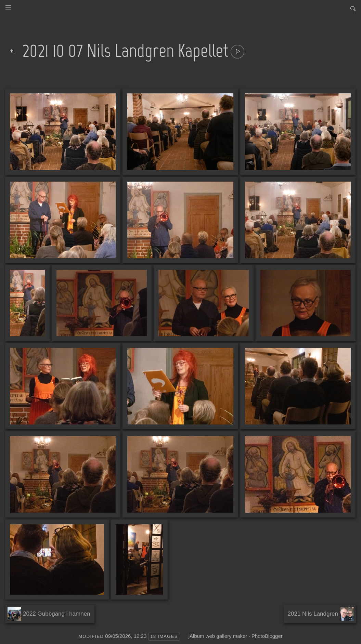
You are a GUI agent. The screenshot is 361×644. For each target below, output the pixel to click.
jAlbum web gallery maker (218, 636)
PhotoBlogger (267, 636)
